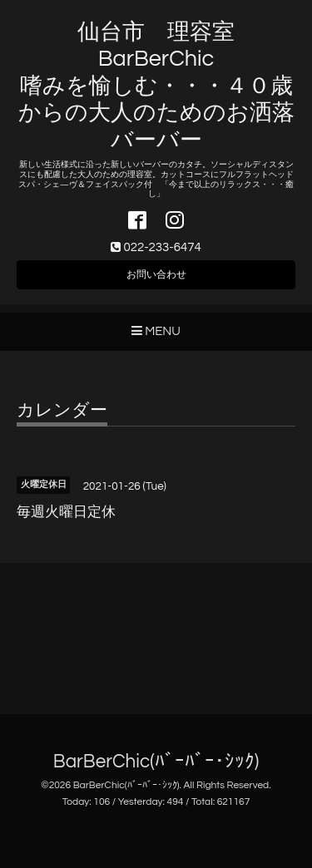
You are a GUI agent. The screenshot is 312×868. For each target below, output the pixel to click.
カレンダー (62, 410)
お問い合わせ (156, 275)
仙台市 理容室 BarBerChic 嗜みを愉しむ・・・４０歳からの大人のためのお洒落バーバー (156, 86)
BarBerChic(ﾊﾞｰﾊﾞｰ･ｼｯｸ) (156, 762)
